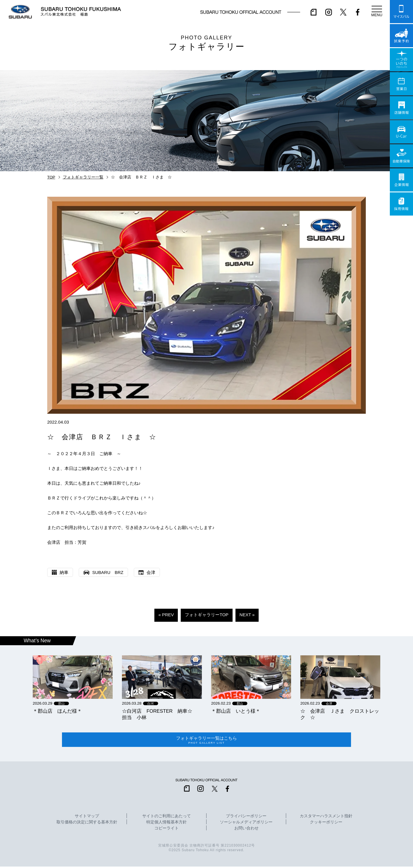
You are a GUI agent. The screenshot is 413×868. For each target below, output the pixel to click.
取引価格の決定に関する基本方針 (87, 824)
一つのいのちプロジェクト (401, 60)
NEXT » (247, 615)
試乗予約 (401, 36)
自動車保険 (401, 156)
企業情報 (401, 180)
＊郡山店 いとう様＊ (236, 711)
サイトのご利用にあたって (167, 818)
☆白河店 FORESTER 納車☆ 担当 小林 (160, 714)
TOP (51, 177)
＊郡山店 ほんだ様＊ (57, 711)
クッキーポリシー (326, 824)
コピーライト (167, 830)
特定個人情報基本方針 (167, 824)
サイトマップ (87, 818)
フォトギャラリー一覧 (83, 177)
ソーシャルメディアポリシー (246, 824)
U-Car (401, 132)
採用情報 (401, 204)
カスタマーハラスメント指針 (326, 818)
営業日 (401, 84)
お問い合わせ (246, 830)
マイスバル (401, 12)
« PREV (166, 615)
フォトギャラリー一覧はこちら (206, 741)
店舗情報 (401, 108)
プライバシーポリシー (246, 818)
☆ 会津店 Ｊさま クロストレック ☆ (340, 714)
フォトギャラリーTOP (207, 615)
